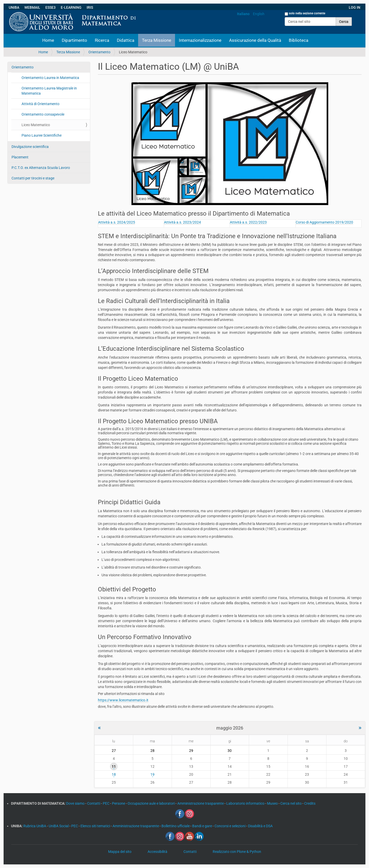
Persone (119, 803)
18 (114, 774)
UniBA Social (59, 826)
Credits (310, 803)
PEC (106, 803)
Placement (20, 157)
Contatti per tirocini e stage (33, 178)
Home (48, 40)
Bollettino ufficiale (176, 826)
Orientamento (99, 52)
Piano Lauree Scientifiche (42, 135)
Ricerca (102, 40)
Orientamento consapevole (43, 114)
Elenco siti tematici (96, 826)
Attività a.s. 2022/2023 (248, 222)
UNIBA (14, 7)
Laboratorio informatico (246, 803)
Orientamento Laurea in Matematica (50, 78)
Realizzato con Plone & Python (237, 852)
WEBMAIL (32, 7)
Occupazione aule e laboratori (152, 803)
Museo (273, 803)
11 (114, 766)
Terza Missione (157, 40)
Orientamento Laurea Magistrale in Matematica (49, 91)
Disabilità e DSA (260, 826)
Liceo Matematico (36, 125)
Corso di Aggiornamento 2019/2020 (324, 222)
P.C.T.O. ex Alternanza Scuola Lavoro (41, 168)
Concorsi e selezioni (230, 826)
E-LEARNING (71, 7)
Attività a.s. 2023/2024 (182, 222)
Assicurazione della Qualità (255, 40)
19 (152, 774)
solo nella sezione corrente (307, 13)
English (259, 14)
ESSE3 (50, 7)
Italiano (243, 14)
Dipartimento (74, 40)
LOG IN (355, 7)
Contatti (94, 803)
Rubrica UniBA (35, 826)
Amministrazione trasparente (201, 803)
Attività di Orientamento (40, 104)
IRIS (90, 7)
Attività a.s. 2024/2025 (117, 222)
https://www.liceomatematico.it (123, 700)
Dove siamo (76, 803)
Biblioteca (299, 40)
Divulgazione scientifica (30, 147)
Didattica (126, 40)
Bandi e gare (202, 826)
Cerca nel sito (291, 803)
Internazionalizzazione (200, 40)
